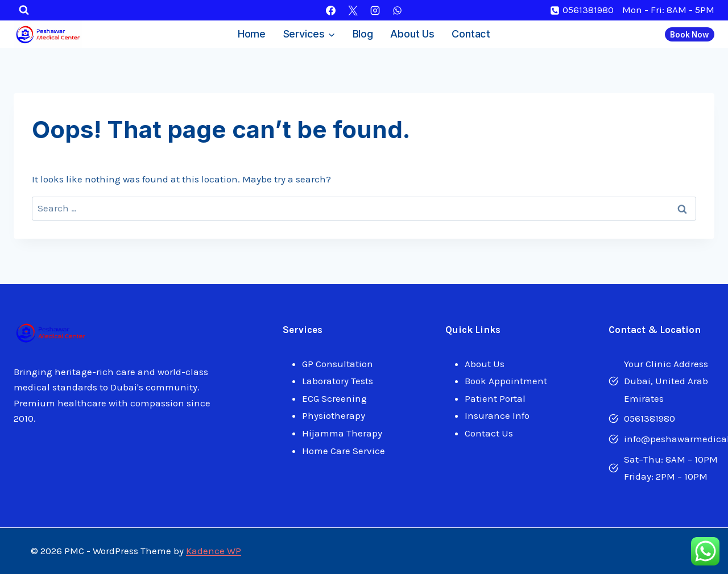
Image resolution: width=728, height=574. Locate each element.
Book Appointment (506, 381)
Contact (471, 34)
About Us (412, 34)
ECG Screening (334, 398)
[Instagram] (375, 10)
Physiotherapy (334, 415)
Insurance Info (497, 415)
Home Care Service (344, 451)
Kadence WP (214, 551)
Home (252, 34)
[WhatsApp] (398, 10)
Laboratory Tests (338, 381)
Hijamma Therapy (342, 433)
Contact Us (489, 433)
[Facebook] (330, 10)
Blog (363, 34)
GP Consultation (338, 364)
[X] (353, 10)
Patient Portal (495, 398)
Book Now (689, 35)
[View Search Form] (24, 10)
